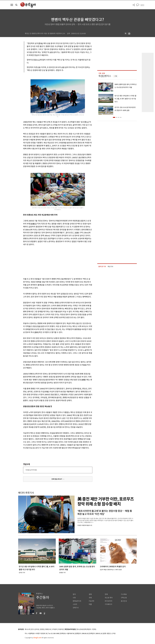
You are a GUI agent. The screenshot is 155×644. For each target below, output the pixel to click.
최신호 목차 (109, 598)
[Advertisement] (53, 261)
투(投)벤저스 (105, 76)
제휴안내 (48, 629)
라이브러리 (108, 601)
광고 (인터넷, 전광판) (38, 629)
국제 (90, 598)
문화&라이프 (77, 601)
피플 (90, 604)
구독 (116, 76)
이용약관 (61, 629)
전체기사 (76, 608)
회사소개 (27, 629)
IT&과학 (91, 601)
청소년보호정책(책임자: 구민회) (86, 629)
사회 (74, 598)
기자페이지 (108, 604)
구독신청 (124, 598)
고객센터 (54, 629)
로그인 (142, 5)
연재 (106, 594)
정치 (74, 594)
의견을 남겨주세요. (31, 470)
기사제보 (124, 594)
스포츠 (75, 604)
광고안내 (124, 601)
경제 (90, 594)
